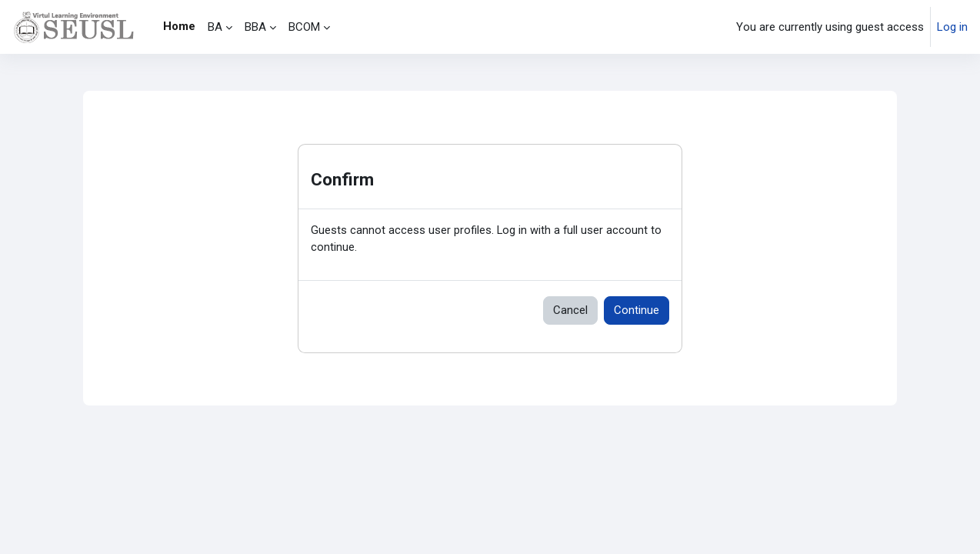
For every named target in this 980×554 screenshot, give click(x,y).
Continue (637, 311)
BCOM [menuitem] (304, 27)
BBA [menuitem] (255, 27)
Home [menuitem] (179, 26)
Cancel (570, 311)
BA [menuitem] (215, 27)
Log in (952, 27)
